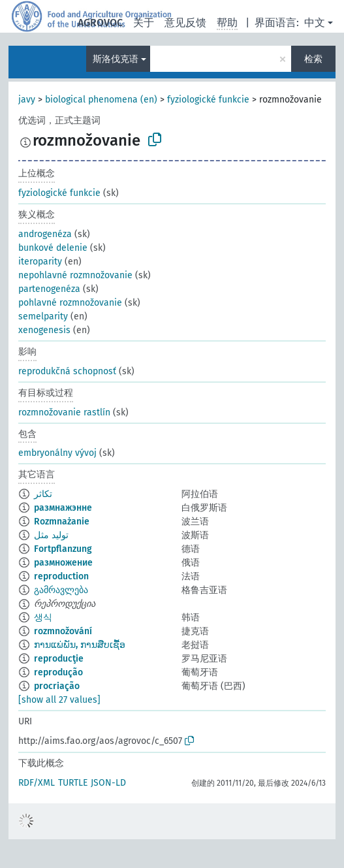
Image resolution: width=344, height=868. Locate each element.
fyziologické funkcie (208, 100)
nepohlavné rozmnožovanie (75, 275)
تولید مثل (51, 535)
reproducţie (59, 659)
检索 (313, 59)
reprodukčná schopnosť (67, 371)
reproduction (61, 576)
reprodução (58, 672)
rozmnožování (63, 631)
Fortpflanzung (63, 549)
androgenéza (45, 234)
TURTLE (73, 783)
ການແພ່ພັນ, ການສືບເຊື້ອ (80, 645)
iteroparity (40, 262)
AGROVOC (100, 23)
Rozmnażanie (62, 522)
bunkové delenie (53, 248)
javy (27, 100)
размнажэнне (63, 508)
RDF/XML (37, 783)
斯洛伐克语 (116, 59)
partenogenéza (49, 289)
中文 (315, 23)
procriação (57, 686)
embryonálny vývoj (57, 453)
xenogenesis (44, 330)
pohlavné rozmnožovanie (70, 303)
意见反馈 (185, 23)
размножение (63, 563)
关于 (144, 23)
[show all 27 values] (59, 700)
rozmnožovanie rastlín (64, 412)
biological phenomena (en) (101, 100)
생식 (43, 618)
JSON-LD (108, 783)
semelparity (43, 316)
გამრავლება (61, 590)
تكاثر (43, 494)
